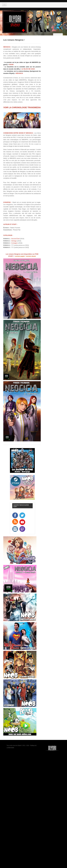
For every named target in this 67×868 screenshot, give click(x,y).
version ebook (31, 256)
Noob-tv (55, 748)
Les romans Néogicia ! (14, 40)
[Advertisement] (32, 769)
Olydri (19, 745)
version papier (20, 256)
